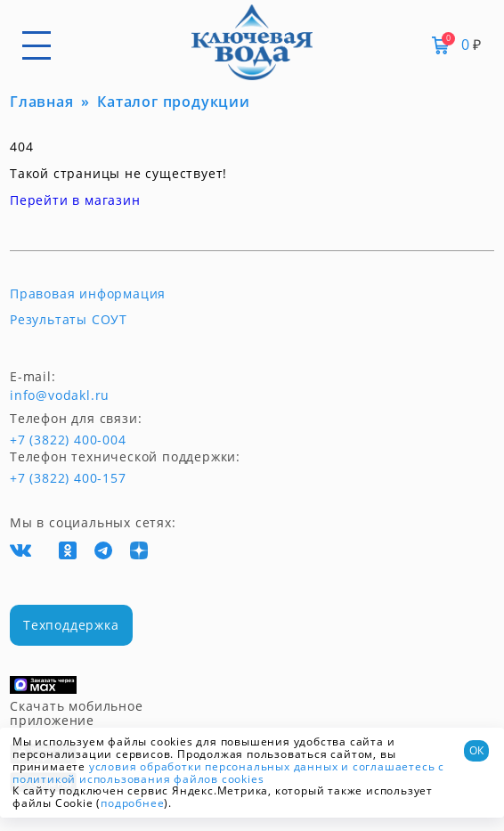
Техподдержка (71, 625)
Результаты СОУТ (69, 320)
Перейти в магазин (75, 200)
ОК (476, 750)
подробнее (132, 803)
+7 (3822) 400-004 (43, 440)
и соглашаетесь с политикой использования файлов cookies (228, 773)
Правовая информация (88, 294)
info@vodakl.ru (60, 395)
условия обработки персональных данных (214, 766)
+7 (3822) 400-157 (68, 478)
